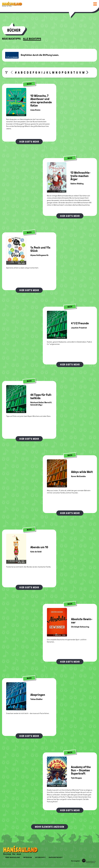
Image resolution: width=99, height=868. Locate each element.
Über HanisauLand (13, 857)
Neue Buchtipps (11, 39)
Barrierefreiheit (56, 857)
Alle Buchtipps (32, 39)
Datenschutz (40, 857)
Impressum (28, 857)
